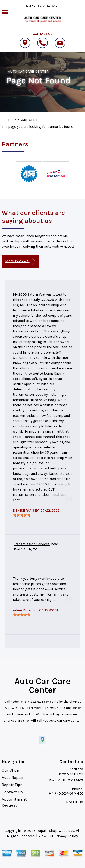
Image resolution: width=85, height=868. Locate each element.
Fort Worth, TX (25, 549)
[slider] (22, 515)
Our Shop (11, 770)
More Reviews (20, 261)
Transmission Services (32, 544)
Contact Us (12, 792)
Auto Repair (13, 778)
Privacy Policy (66, 836)
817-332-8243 (35, 702)
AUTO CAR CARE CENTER (28, 71)
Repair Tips (12, 785)
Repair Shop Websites (55, 831)
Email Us (75, 802)
